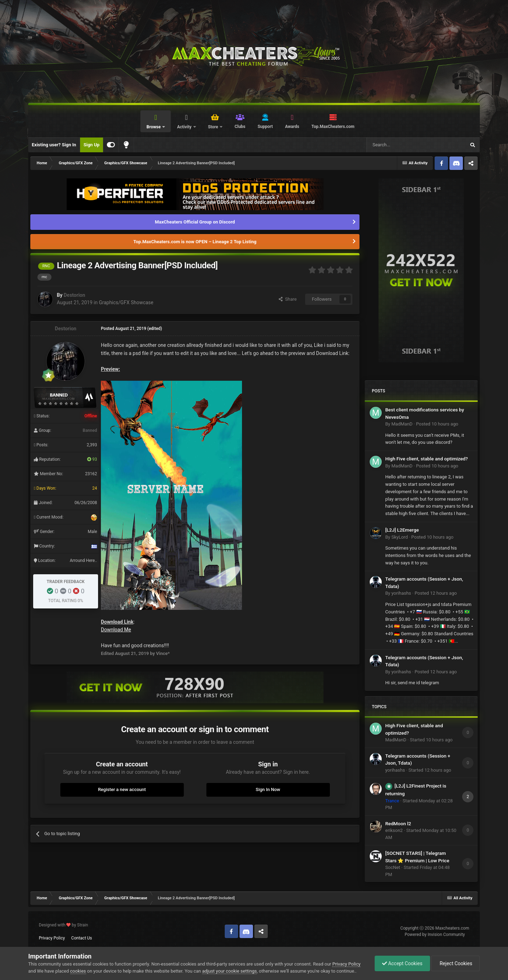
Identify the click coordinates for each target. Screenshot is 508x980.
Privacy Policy (52, 938)
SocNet (393, 867)
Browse (154, 127)
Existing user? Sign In (54, 145)
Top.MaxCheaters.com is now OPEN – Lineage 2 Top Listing (195, 242)
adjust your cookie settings (229, 971)
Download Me (116, 630)
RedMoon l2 (398, 823)
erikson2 (394, 830)
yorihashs (401, 593)
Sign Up (92, 145)
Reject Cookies (455, 963)
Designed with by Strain (64, 925)
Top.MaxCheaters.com (333, 127)
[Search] (399, 145)
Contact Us (82, 938)
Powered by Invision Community (435, 935)
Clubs (240, 127)
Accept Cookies (402, 963)
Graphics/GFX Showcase (126, 302)
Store (213, 127)
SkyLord (400, 537)
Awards (292, 127)
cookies (78, 971)
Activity (185, 127)
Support (265, 127)
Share (288, 299)
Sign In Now (268, 789)
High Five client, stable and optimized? (427, 459)
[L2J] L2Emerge (402, 530)
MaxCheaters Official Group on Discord (195, 222)
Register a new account (122, 789)
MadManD (402, 424)
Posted (437, 424)
